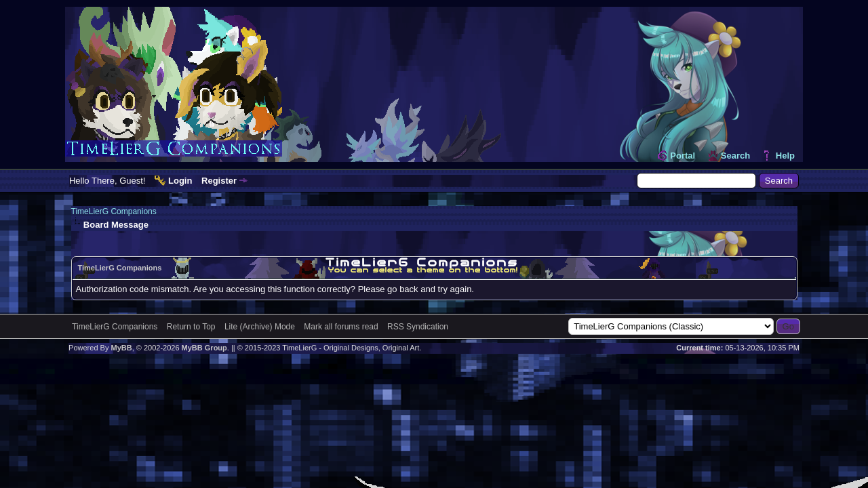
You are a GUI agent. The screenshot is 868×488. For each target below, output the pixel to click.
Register (219, 181)
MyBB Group (204, 348)
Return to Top (191, 327)
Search (735, 156)
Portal (683, 156)
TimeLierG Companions (114, 211)
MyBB (121, 348)
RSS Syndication (418, 327)
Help (785, 156)
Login (180, 181)
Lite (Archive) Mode (260, 327)
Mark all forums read (341, 327)
